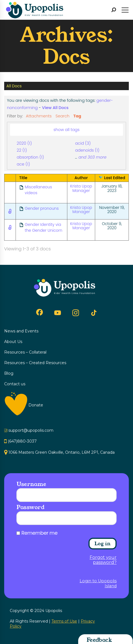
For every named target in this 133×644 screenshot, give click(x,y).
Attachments (39, 116)
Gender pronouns (42, 208)
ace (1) (23, 164)
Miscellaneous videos (38, 190)
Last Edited (115, 178)
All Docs (14, 86)
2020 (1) (24, 143)
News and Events (21, 331)
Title (23, 178)
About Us (13, 342)
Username (31, 484)
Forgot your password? (103, 560)
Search (63, 116)
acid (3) (83, 143)
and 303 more (93, 157)
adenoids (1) (87, 150)
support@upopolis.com (31, 430)
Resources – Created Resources (35, 363)
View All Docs (55, 108)
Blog (9, 373)
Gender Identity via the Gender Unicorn (44, 227)
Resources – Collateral (25, 352)
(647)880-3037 (22, 441)
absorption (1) (30, 157)
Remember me (40, 533)
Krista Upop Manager (81, 188)
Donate (36, 405)
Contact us (15, 384)
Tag (77, 116)
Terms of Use (64, 621)
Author (81, 178)
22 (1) (22, 150)
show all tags (66, 130)
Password (30, 507)
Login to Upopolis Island (98, 583)
